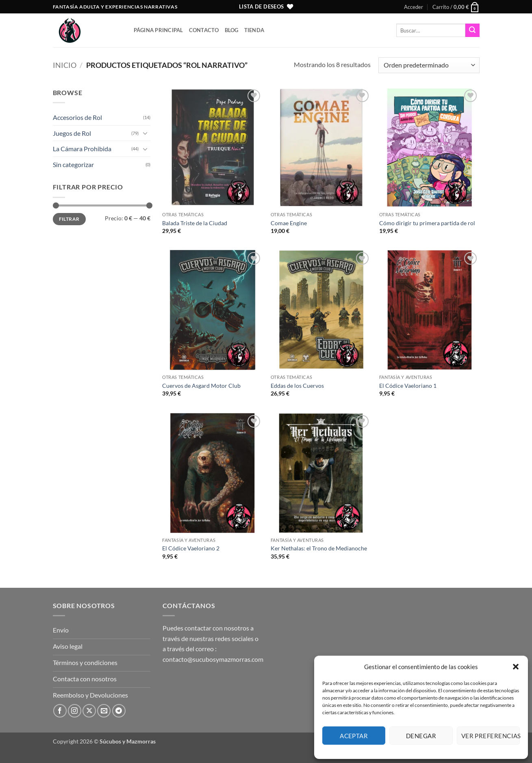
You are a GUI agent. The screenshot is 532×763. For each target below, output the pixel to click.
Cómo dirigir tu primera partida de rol (427, 223)
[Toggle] (145, 133)
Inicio (65, 65)
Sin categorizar (73, 164)
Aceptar (354, 736)
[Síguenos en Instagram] (75, 711)
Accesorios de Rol (77, 117)
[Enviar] (472, 30)
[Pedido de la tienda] (429, 65)
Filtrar (69, 219)
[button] (516, 667)
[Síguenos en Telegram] (119, 711)
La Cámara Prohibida (82, 149)
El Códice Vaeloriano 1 (408, 386)
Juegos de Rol (72, 133)
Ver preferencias (491, 736)
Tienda (254, 30)
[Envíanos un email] (104, 711)
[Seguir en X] (89, 711)
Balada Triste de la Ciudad (195, 223)
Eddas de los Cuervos (297, 386)
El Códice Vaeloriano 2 (191, 548)
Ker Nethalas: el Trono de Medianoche (319, 548)
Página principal (159, 30)
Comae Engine (289, 223)
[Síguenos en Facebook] (60, 711)
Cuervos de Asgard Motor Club (201, 386)
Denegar (421, 736)
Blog (232, 30)
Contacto (204, 30)
